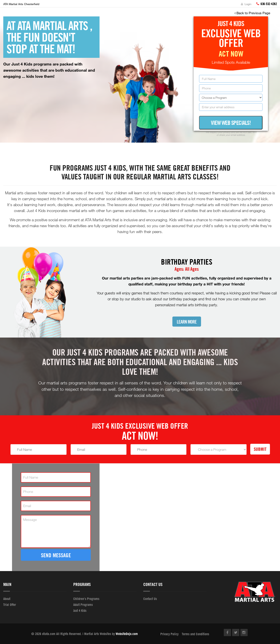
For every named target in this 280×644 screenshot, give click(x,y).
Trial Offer (10, 605)
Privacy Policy (169, 634)
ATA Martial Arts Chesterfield (21, 4)
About (7, 599)
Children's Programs (86, 599)
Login (246, 4)
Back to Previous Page (252, 13)
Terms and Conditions (195, 634)
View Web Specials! (231, 123)
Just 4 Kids (80, 610)
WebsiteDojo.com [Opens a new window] (127, 634)
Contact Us (150, 599)
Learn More (187, 322)
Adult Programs (83, 605)
